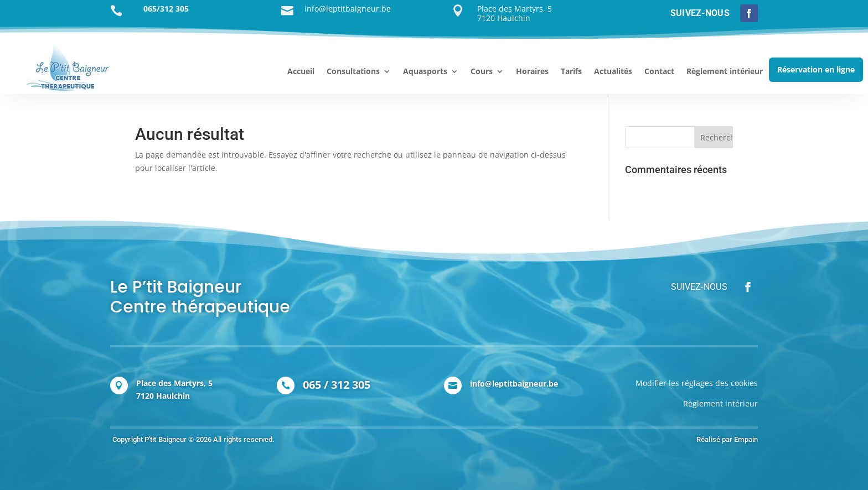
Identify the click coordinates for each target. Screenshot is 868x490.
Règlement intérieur (725, 72)
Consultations (353, 72)
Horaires (532, 72)
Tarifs (571, 72)
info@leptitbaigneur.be (514, 384)
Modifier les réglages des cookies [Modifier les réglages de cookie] (697, 383)
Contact (659, 72)
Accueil (301, 72)
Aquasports (425, 72)
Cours (482, 72)
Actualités (613, 72)
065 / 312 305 (337, 385)
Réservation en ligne (816, 69)
